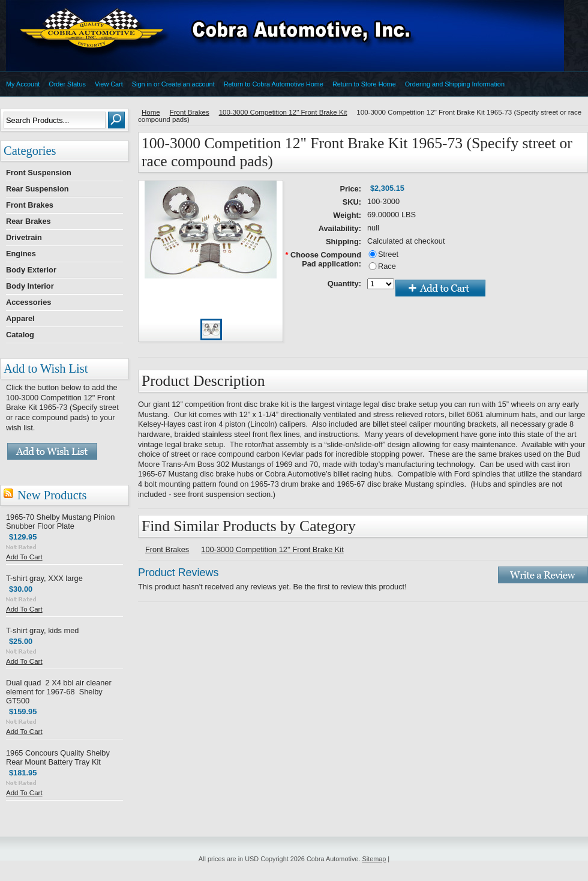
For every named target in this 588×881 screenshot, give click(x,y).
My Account (23, 84)
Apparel (20, 318)
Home (151, 112)
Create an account (188, 84)
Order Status (67, 84)
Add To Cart (24, 557)
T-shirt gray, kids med (42, 630)
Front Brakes (30, 205)
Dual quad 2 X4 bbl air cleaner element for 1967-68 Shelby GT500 (59, 692)
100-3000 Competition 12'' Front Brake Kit (283, 112)
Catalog (20, 335)
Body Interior (30, 286)
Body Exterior (31, 270)
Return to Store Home (364, 84)
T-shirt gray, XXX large (44, 578)
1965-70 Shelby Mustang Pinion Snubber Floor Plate (60, 522)
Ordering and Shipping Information (455, 84)
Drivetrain (24, 237)
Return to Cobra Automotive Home (274, 84)
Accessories (28, 302)
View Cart (109, 84)
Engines (21, 254)
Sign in (142, 84)
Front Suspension (39, 173)
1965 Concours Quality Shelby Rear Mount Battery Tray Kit (58, 757)
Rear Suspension (37, 189)
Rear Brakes (28, 221)
